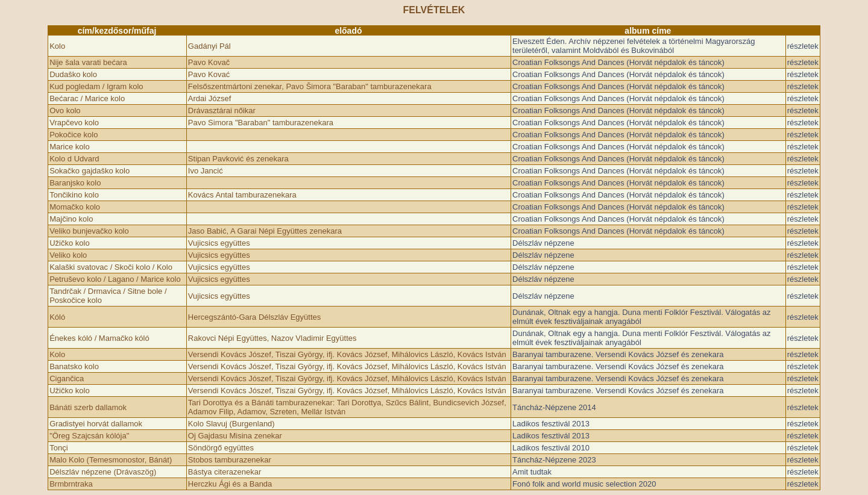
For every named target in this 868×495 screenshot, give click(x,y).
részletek (803, 46)
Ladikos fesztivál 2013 (551, 424)
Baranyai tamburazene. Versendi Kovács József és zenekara (618, 354)
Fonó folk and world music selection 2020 (584, 484)
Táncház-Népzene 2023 (554, 460)
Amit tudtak (532, 472)
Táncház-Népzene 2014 (554, 407)
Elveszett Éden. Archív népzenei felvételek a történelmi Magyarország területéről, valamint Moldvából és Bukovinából (634, 46)
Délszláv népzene (543, 243)
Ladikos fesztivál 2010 (551, 448)
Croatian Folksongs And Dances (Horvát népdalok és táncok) (618, 62)
